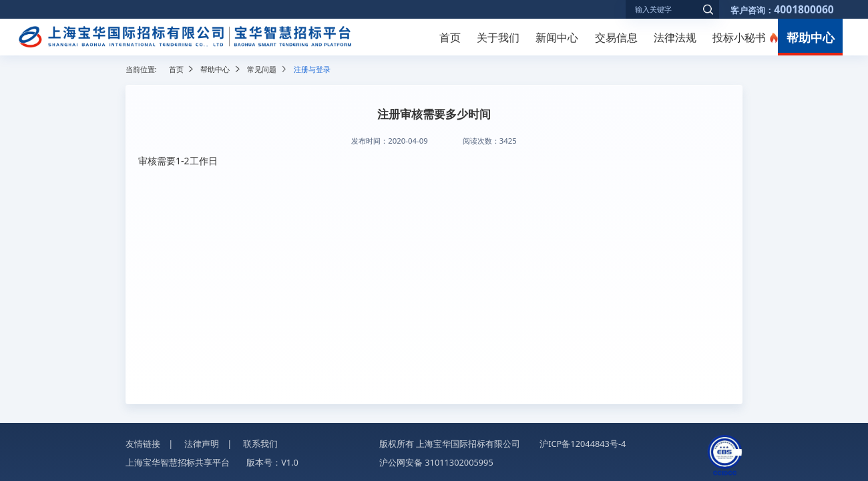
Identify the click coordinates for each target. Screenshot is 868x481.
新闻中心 (557, 37)
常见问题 (262, 69)
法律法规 (675, 37)
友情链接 (143, 444)
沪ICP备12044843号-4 (583, 444)
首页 (450, 37)
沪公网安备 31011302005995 (436, 462)
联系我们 (260, 444)
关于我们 (498, 37)
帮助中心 (811, 37)
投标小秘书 (739, 37)
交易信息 (616, 37)
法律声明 (202, 444)
